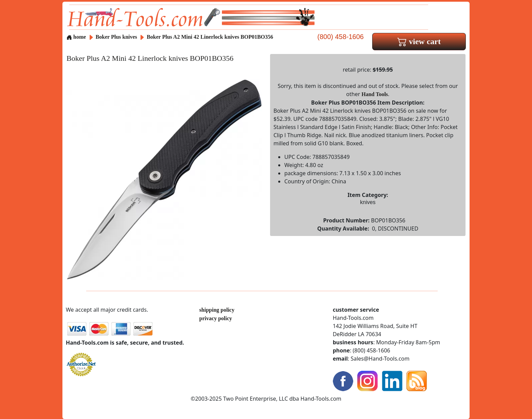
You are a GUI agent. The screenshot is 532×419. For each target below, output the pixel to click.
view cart (419, 41)
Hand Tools (375, 94)
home (76, 37)
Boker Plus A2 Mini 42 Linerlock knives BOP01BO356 (210, 37)
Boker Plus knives (116, 37)
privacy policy (215, 318)
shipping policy (217, 310)
